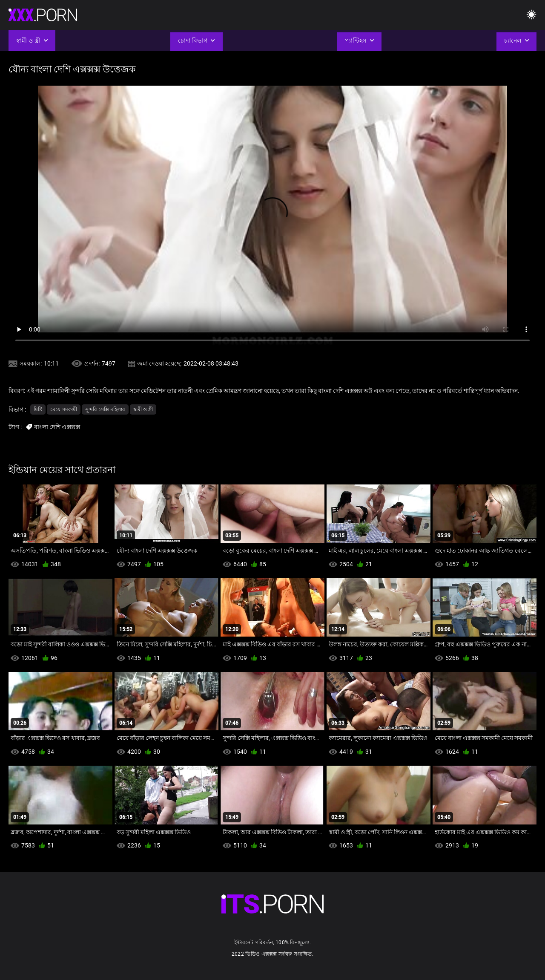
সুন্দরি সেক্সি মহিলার (105, 409)
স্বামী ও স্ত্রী (143, 409)
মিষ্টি (38, 409)
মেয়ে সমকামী (64, 409)
